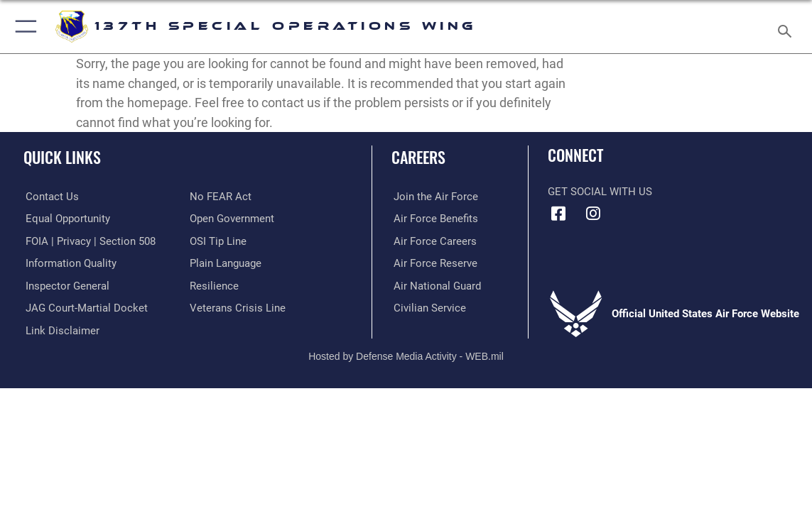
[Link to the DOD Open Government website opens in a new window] (232, 219)
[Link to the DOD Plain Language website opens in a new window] (226, 263)
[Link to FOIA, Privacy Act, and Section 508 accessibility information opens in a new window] (88, 241)
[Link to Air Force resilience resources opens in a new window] (214, 285)
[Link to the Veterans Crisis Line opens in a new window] (238, 307)
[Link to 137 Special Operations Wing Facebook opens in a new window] (558, 214)
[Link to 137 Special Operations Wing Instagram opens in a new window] (593, 214)
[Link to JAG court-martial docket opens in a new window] (85, 307)
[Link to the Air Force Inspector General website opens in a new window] (65, 285)
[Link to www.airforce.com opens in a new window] (434, 197)
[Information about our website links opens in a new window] (60, 329)
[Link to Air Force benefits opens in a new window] (434, 219)
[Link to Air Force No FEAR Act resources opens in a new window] (221, 197)
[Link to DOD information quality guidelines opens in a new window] (69, 263)
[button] (23, 27)
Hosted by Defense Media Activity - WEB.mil (406, 355)
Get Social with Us (600, 192)
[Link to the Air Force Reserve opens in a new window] (433, 263)
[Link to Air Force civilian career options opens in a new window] (428, 307)
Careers (418, 157)
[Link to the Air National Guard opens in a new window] (435, 285)
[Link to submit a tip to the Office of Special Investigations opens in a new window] (218, 241)
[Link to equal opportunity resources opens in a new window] (66, 219)
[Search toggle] (787, 27)
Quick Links (62, 157)
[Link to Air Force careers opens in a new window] (433, 241)
